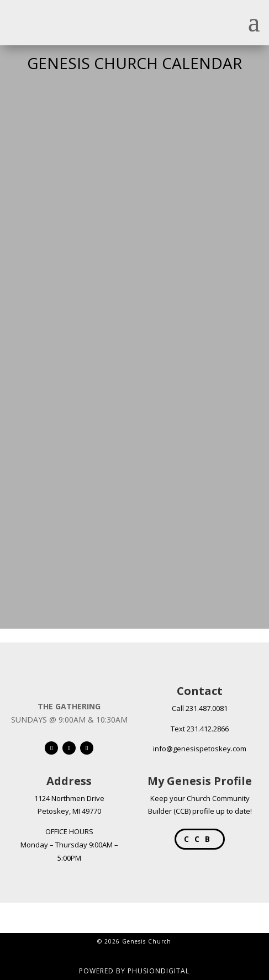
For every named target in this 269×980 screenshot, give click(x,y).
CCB (200, 839)
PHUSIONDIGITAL (159, 971)
